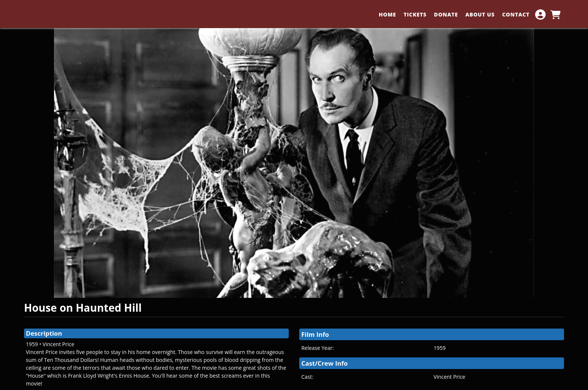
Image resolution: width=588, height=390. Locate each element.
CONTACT (516, 14)
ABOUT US (480, 14)
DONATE (446, 14)
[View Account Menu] (540, 15)
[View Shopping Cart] (555, 15)
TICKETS (415, 14)
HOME (387, 14)
